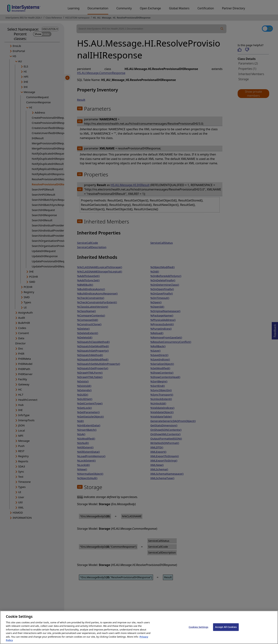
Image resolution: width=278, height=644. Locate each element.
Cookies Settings (198, 631)
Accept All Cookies (226, 631)
